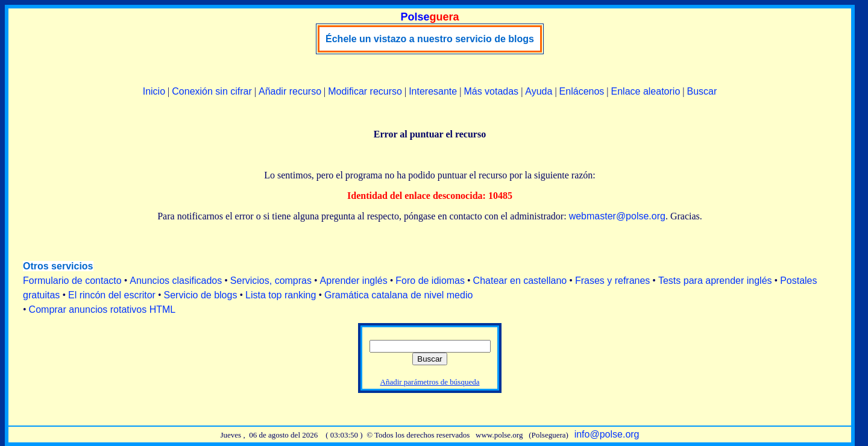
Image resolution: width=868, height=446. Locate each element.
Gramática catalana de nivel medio (398, 295)
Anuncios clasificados (176, 281)
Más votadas (491, 91)
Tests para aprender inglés (715, 281)
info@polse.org (607, 434)
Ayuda (539, 91)
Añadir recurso (290, 91)
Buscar (702, 91)
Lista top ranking (281, 295)
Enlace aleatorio (646, 91)
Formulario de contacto (72, 281)
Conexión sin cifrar (212, 91)
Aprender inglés (354, 281)
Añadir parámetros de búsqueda (430, 382)
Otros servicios (58, 266)
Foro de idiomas (430, 281)
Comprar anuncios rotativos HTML (102, 309)
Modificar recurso (365, 91)
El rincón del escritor (112, 295)
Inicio (154, 91)
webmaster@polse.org (617, 216)
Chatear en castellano (520, 281)
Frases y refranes (612, 281)
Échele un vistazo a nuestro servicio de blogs (430, 39)
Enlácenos (582, 91)
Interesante (433, 91)
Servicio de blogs (201, 295)
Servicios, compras (271, 281)
